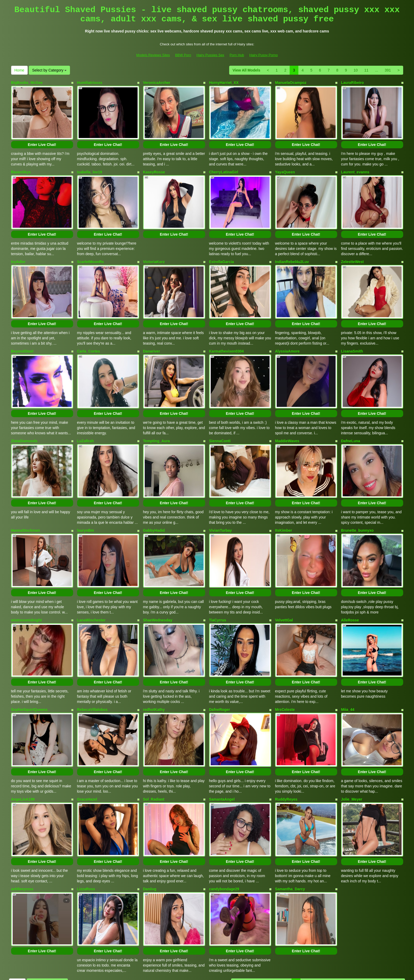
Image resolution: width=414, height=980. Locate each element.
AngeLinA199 (23, 741)
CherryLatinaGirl (224, 165)
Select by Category (49, 70)
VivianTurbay (221, 494)
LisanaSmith (352, 330)
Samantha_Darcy (290, 824)
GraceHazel (87, 741)
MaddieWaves (287, 412)
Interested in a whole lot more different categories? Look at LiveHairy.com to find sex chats (207, 934)
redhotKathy (154, 659)
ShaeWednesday (158, 577)
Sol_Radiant (154, 741)
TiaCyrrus (218, 577)
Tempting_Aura (157, 412)
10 (356, 70)
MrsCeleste (285, 659)
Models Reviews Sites (153, 55)
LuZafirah (86, 412)
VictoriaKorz (154, 247)
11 (366, 70)
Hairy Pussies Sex (210, 55)
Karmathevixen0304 (227, 330)
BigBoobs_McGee (27, 83)
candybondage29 (224, 824)
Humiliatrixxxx (90, 83)
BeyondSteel (22, 330)
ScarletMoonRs (91, 247)
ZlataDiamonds (24, 412)
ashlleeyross (22, 824)
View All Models (246, 70)
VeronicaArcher (157, 83)
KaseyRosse (154, 165)
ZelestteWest (352, 247)
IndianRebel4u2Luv (292, 247)
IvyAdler (18, 247)
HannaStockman (26, 494)
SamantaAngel (222, 741)
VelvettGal (284, 577)
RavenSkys (21, 165)
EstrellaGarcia (222, 247)
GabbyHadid (154, 494)
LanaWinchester (91, 577)
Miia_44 (348, 659)
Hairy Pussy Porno (264, 55)
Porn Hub (237, 55)
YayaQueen (285, 165)
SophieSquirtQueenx (29, 659)
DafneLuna (351, 412)
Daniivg (150, 824)
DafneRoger (220, 659)
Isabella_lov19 (90, 165)
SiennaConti (220, 412)
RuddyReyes (286, 741)
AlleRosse (350, 577)
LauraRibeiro (352, 83)
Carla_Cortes (89, 330)
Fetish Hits (249, 972)
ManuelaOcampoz (291, 83)
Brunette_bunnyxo (357, 494)
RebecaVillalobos (92, 659)
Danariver (152, 330)
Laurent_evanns (355, 165)
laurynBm (86, 494)
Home (19, 70)
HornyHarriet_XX (224, 83)
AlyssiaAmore (287, 330)
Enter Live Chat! (42, 137)
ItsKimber (284, 494)
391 (388, 70)
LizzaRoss (86, 824)
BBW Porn (183, 55)
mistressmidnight (27, 577)
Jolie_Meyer (352, 741)
